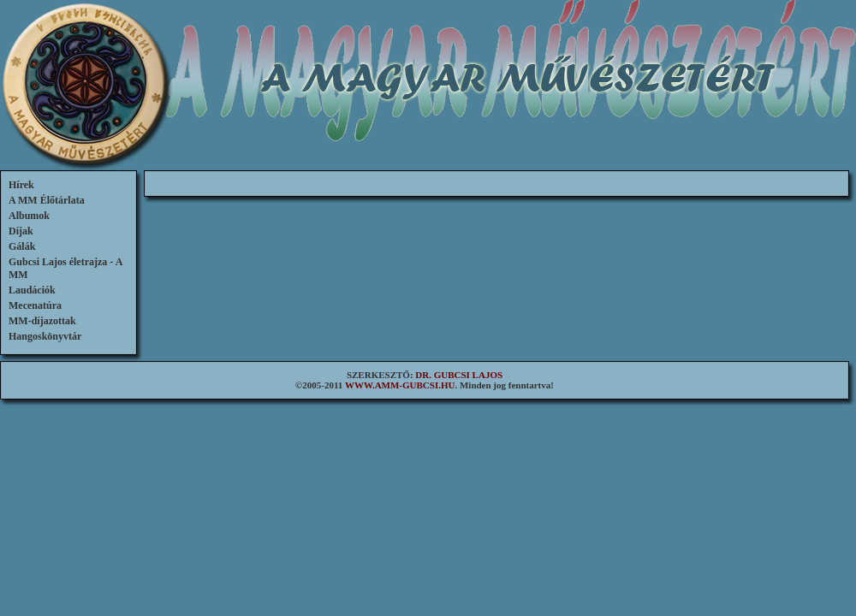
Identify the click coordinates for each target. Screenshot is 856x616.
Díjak (21, 231)
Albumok (29, 216)
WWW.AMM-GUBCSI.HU (400, 385)
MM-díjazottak (42, 321)
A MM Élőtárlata (47, 200)
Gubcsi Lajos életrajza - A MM (65, 268)
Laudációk (32, 290)
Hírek (21, 185)
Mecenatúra (35, 305)
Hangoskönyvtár (45, 336)
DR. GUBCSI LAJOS (459, 375)
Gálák (22, 246)
